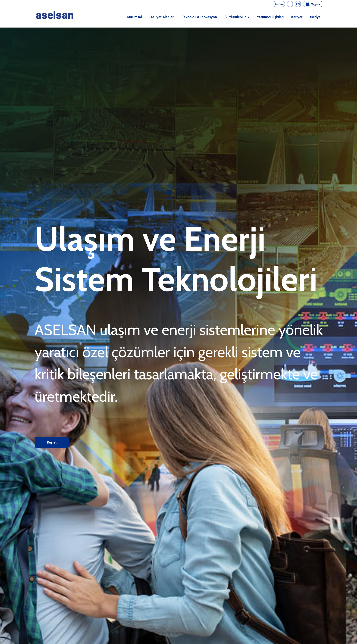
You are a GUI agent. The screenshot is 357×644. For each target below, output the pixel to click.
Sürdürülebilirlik (237, 17)
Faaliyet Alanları (162, 17)
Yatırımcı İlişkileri (270, 17)
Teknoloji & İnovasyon (199, 17)
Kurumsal (134, 17)
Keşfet (52, 442)
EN (298, 4)
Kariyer (297, 17)
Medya (315, 17)
